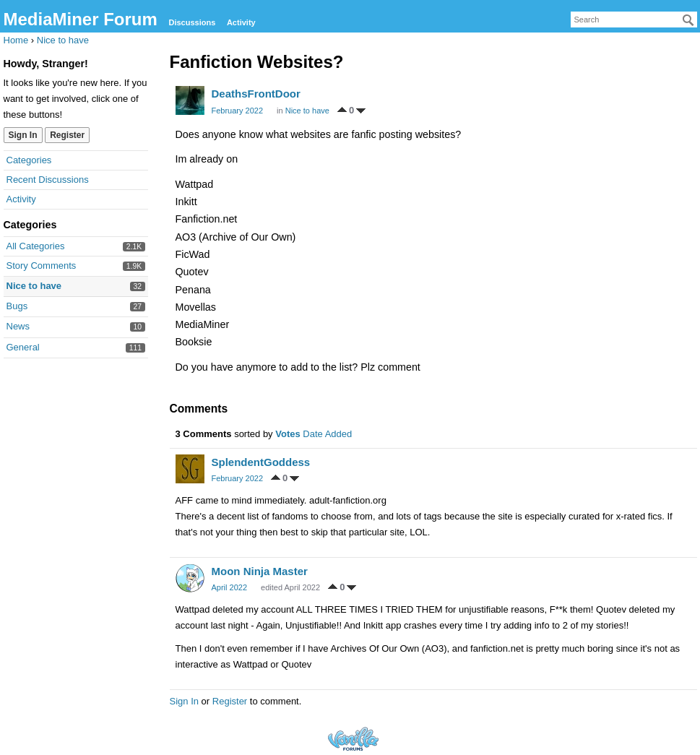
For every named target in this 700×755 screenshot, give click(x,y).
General (23, 347)
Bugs (17, 306)
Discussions (192, 22)
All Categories (36, 246)
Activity (241, 22)
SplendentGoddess (261, 462)
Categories (29, 160)
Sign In (23, 135)
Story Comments (42, 266)
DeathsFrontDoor (256, 94)
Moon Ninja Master (260, 571)
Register (67, 135)
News (18, 326)
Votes (288, 434)
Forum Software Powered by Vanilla (353, 739)
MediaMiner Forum (81, 19)
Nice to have (34, 286)
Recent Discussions (48, 180)
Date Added (327, 434)
